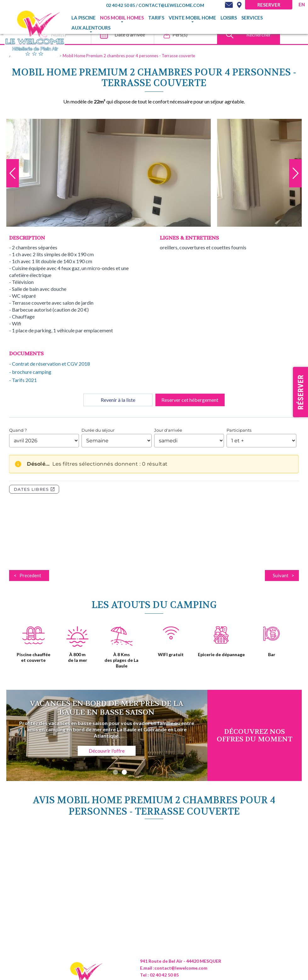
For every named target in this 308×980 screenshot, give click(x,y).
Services (252, 18)
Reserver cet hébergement (190, 400)
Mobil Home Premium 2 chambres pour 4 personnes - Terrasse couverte (129, 56)
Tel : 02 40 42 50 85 (159, 975)
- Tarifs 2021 (23, 380)
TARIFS (156, 18)
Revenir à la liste (118, 400)
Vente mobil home (192, 18)
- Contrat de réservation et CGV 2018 (50, 364)
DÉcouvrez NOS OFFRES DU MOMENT (255, 735)
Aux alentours (91, 28)
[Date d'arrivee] (121, 35)
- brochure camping (30, 372)
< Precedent (28, 575)
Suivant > (283, 575)
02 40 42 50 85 (121, 5)
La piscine (84, 18)
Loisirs (229, 18)
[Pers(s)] (184, 35)
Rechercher (259, 34)
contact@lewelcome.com (171, 5)
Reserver (269, 5)
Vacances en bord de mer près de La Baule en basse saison (107, 708)
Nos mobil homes (122, 18)
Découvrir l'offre (107, 751)
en (302, 4)
